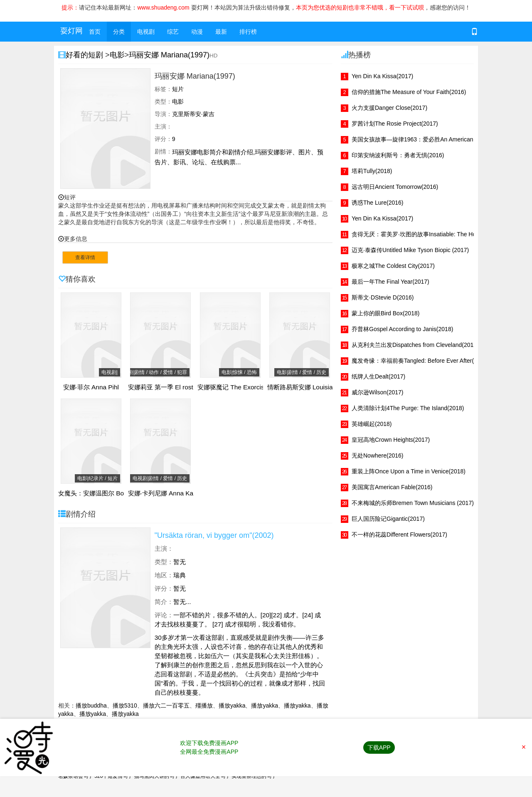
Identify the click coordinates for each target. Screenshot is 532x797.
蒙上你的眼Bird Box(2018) (385, 313)
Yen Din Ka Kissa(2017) (382, 76)
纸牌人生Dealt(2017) (378, 376)
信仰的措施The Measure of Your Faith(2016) (409, 92)
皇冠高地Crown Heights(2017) (391, 440)
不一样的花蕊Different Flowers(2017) (399, 535)
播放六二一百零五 (166, 705)
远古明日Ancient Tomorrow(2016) (395, 187)
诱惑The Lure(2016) (378, 203)
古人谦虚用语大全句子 (205, 776)
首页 (95, 32)
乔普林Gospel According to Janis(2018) (402, 329)
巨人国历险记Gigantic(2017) (388, 519)
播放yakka (232, 705)
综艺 (173, 32)
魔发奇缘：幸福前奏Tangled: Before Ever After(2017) (420, 361)
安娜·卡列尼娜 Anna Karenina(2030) (179, 493)
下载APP (379, 747)
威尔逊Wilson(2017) (377, 392)
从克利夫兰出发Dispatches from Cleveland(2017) (415, 345)
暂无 (180, 562)
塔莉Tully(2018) (372, 171)
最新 (221, 32)
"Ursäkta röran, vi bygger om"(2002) (214, 535)
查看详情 (85, 257)
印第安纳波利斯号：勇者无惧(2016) (398, 155)
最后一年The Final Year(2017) (390, 282)
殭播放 (204, 705)
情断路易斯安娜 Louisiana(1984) (313, 387)
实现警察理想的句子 (254, 776)
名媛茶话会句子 (76, 776)
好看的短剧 (85, 55)
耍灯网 (71, 31)
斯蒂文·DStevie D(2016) (383, 297)
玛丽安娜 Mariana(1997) (169, 55)
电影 (117, 55)
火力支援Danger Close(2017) (389, 108)
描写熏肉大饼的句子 (157, 776)
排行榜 (248, 32)
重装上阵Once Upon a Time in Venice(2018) (409, 471)
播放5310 (125, 705)
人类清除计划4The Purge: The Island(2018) (408, 408)
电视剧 (146, 32)
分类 (119, 32)
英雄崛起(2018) (372, 424)
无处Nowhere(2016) (378, 455)
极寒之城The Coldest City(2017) (393, 266)
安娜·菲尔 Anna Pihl (91, 387)
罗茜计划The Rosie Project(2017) (395, 124)
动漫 (197, 32)
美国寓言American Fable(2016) (392, 487)
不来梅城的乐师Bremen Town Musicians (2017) (413, 503)
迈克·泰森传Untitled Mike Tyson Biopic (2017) (410, 250)
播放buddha (91, 705)
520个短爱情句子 (113, 776)
